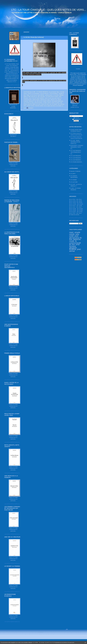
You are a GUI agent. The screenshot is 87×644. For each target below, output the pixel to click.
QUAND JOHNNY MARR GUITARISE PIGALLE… (76, 130)
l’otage (28, 95)
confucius (30, 93)
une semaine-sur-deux (29, 103)
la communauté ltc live (75, 243)
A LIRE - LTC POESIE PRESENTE (76, 189)
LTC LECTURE (74, 182)
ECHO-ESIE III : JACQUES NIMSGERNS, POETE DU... (77, 147)
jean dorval (53, 106)
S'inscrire (76, 118)
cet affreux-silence (47, 103)
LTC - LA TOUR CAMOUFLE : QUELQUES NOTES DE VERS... (49, 10)
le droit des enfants (39, 106)
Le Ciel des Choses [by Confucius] (34, 37)
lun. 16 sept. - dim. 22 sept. (77, 210)
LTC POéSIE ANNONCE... (77, 162)
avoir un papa (47, 106)
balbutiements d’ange (45, 100)
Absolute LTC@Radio (75, 171)
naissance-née (54, 100)
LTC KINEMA (74, 180)
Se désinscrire (76, 119)
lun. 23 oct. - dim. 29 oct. (76, 213)
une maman (59, 106)
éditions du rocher (36, 104)
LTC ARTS (73, 174)
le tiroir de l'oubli (35, 98)
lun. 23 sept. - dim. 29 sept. (77, 209)
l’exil (35, 101)
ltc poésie (57, 103)
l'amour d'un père (45, 104)
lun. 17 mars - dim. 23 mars (77, 204)
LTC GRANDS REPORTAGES (74, 177)
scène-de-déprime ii (45, 93)
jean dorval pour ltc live (76, 238)
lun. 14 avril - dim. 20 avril (76, 202)
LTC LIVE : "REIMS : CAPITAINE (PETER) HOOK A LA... (75, 142)
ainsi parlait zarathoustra (57, 101)
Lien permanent (52, 92)
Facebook (30, 108)
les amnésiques (36, 93)
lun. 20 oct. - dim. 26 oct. (76, 199)
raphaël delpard (36, 100)
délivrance (31, 101)
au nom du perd (33, 95)
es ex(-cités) (56, 95)
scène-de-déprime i (54, 93)
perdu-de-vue (34, 97)
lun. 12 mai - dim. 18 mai (76, 201)
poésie (53, 103)
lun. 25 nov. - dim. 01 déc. (76, 205)
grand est (30, 104)
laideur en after (27, 97)
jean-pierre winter (56, 98)
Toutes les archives (75, 215)
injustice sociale (30, 106)
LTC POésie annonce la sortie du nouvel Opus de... (77, 134)
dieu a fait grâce (41, 97)
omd (78, 244)
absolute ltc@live (73, 249)
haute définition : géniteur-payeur (45, 95)
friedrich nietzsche (47, 101)
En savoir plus (71, 643)
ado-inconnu (40, 101)
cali (58, 104)
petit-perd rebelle (38, 103)
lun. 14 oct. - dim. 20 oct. (76, 207)
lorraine (73, 246)
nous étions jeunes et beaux (52, 97)
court (30, 98)
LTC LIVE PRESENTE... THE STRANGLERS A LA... (76, 152)
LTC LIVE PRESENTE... (76, 156)
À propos (78, 69)
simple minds (75, 233)
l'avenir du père (48, 98)
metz (71, 232)
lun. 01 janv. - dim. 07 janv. (77, 212)
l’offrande (61, 95)
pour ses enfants (53, 104)
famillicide (42, 98)
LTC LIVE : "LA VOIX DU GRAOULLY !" (76, 185)
